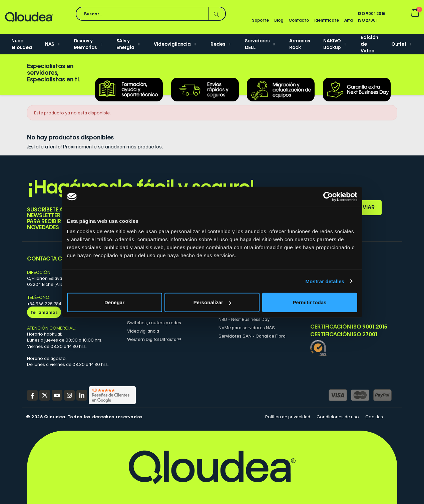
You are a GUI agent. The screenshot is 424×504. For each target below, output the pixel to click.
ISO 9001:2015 (372, 14)
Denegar (114, 302)
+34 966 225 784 (44, 304)
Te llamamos (44, 312)
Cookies (374, 417)
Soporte (260, 20)
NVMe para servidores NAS (247, 328)
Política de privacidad (288, 417)
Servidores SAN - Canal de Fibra (252, 336)
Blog (279, 20)
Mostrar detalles (325, 281)
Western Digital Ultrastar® (154, 339)
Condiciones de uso (338, 417)
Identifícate (327, 20)
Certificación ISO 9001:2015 (349, 327)
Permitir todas (310, 302)
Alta (348, 20)
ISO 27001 (368, 20)
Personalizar (212, 302)
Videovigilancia (143, 331)
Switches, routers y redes (154, 323)
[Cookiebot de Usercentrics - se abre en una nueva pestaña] (328, 196)
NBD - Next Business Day (244, 319)
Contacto (299, 20)
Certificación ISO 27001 (344, 335)
